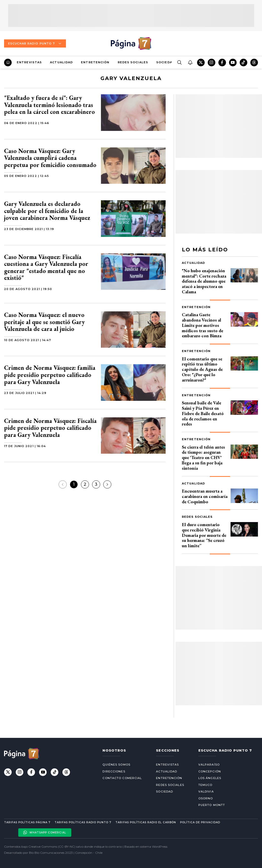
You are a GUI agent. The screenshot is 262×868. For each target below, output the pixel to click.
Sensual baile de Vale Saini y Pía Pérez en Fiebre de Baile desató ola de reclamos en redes (203, 413)
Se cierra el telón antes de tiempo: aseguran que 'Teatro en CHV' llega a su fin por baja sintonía (203, 458)
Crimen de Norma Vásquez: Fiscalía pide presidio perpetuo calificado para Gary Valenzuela (50, 428)
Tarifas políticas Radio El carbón (146, 822)
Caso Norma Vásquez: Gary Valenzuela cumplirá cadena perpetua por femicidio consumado (50, 158)
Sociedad (165, 62)
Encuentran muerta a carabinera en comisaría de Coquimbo (205, 496)
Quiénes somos (116, 765)
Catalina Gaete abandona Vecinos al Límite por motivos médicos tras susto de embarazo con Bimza (203, 325)
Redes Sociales (133, 62)
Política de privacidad (200, 822)
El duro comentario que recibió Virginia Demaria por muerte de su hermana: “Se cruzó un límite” (204, 535)
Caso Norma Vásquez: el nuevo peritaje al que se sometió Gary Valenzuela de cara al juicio (44, 322)
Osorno (206, 798)
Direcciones (114, 771)
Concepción (210, 771)
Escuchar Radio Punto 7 (35, 43)
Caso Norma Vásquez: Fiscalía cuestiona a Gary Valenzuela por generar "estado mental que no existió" (46, 267)
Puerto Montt (212, 805)
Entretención (95, 62)
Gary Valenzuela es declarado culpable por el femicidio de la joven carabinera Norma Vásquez (47, 211)
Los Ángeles (210, 778)
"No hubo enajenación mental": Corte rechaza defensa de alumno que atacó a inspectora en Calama (204, 281)
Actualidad (61, 62)
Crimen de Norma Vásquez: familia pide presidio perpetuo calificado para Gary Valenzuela (50, 375)
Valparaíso (209, 765)
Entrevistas (29, 62)
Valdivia (206, 791)
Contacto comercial (122, 778)
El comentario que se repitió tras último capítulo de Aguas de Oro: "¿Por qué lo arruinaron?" (202, 369)
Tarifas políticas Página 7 (27, 822)
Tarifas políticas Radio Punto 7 (83, 822)
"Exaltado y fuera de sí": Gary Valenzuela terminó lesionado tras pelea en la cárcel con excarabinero (49, 105)
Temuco (205, 785)
